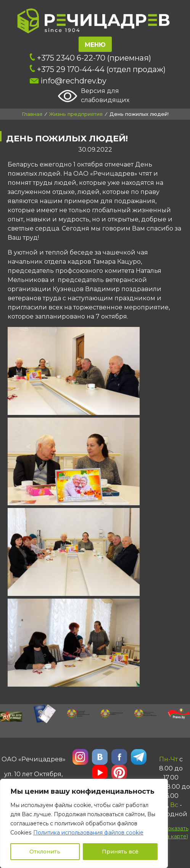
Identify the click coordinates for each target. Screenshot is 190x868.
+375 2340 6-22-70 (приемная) (90, 58)
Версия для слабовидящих (94, 96)
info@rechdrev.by (68, 81)
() (170, 832)
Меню (95, 45)
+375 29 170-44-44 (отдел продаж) (98, 69)
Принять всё (120, 852)
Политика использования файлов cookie (88, 833)
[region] (84, 823)
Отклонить (45, 852)
